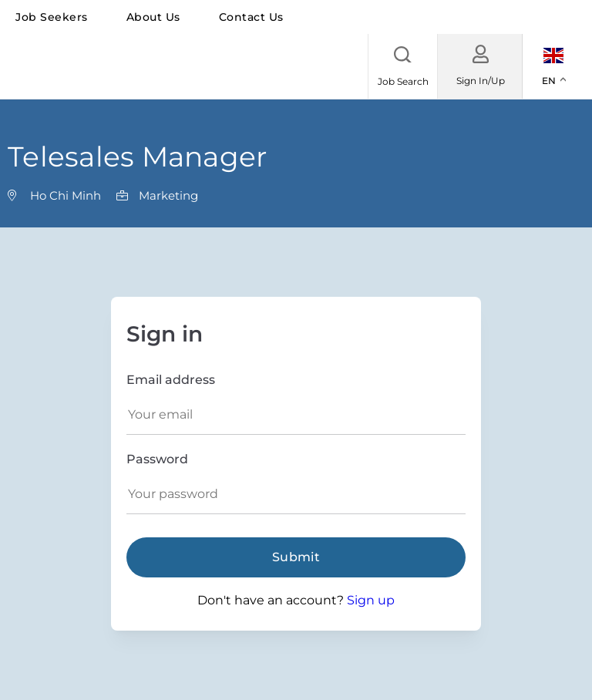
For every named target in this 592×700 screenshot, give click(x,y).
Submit (296, 557)
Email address (171, 380)
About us (153, 17)
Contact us (251, 17)
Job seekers (52, 17)
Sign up (371, 600)
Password (157, 459)
